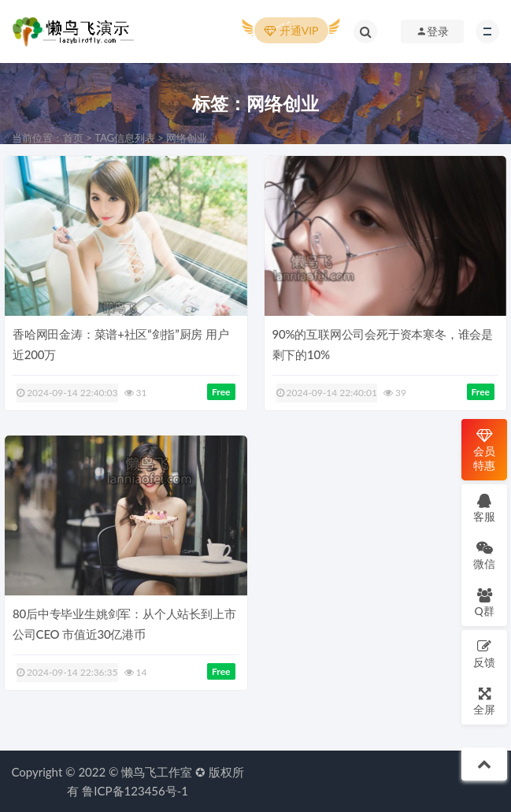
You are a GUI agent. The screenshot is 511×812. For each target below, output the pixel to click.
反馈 (484, 653)
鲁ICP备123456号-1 (135, 791)
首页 (73, 138)
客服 (484, 508)
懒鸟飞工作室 (157, 772)
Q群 (484, 602)
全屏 (484, 701)
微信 (484, 555)
